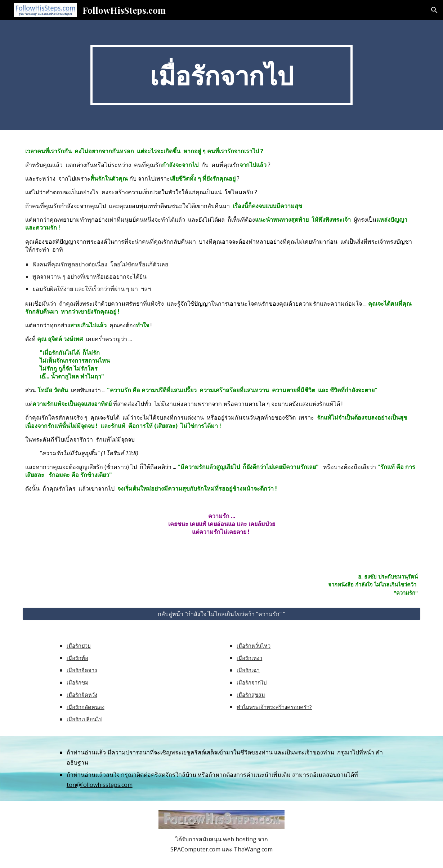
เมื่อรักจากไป (252, 682)
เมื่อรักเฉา (248, 670)
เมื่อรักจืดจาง (82, 670)
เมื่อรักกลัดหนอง (86, 707)
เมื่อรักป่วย (79, 646)
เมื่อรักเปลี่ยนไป (84, 719)
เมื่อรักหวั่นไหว (254, 646)
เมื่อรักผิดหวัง (82, 695)
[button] (434, 10)
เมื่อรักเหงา (249, 658)
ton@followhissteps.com (100, 785)
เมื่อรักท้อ (77, 658)
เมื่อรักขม (78, 682)
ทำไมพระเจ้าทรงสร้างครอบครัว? (274, 707)
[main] (221, 75)
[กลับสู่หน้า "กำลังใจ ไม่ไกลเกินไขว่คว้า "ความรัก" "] (221, 614)
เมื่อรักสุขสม (251, 695)
